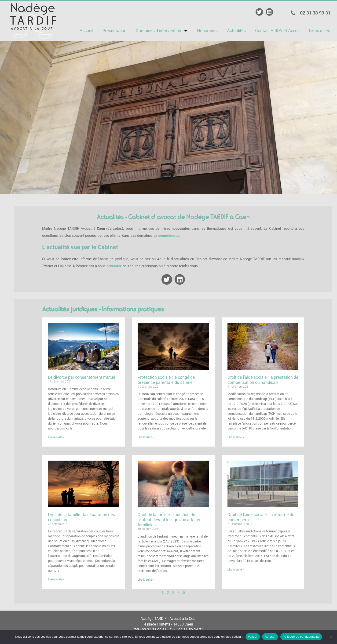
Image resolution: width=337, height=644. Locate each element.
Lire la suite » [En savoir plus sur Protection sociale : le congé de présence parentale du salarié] (146, 437)
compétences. (169, 236)
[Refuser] (331, 637)
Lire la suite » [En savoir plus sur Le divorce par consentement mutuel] (56, 437)
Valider (253, 637)
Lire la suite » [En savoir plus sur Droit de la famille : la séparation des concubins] (56, 579)
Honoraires (207, 31)
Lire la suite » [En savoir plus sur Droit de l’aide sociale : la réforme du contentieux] (236, 570)
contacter (114, 266)
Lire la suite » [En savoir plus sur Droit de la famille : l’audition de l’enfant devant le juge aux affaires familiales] (146, 580)
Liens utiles (319, 31)
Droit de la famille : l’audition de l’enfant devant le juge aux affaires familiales (169, 520)
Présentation (114, 31)
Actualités (236, 31)
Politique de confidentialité (301, 637)
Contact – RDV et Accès (277, 31)
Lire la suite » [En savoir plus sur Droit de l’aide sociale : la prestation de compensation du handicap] (236, 437)
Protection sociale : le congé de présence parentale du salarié (166, 380)
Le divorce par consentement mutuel (82, 377)
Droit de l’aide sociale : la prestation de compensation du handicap (263, 380)
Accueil (86, 31)
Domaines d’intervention (162, 31)
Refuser (270, 637)
